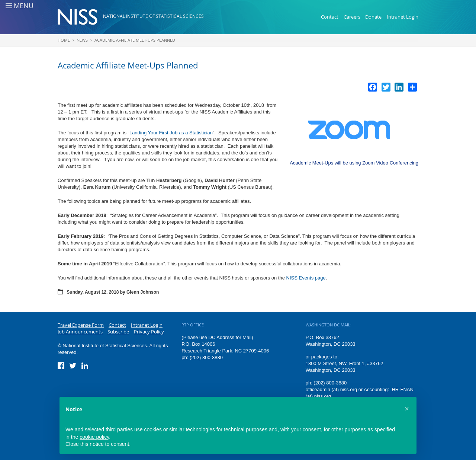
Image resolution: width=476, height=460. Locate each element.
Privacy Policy (149, 332)
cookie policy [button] (94, 437)
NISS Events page (306, 278)
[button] (407, 409)
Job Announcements (80, 332)
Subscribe (118, 332)
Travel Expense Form (81, 325)
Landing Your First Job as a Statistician (171, 133)
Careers (352, 17)
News (82, 40)
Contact (330, 17)
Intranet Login (403, 17)
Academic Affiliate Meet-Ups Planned (135, 40)
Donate (373, 17)
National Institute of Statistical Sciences (153, 16)
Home (64, 40)
